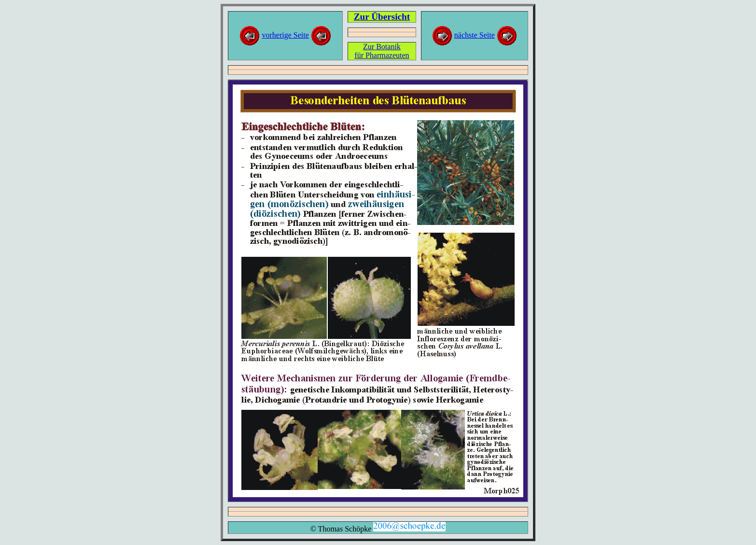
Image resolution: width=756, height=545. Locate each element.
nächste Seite (475, 35)
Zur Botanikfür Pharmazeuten (382, 51)
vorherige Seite (285, 35)
